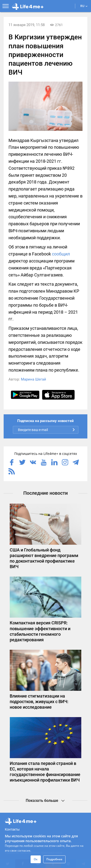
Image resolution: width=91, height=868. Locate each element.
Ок (36, 859)
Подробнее (54, 859)
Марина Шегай (33, 379)
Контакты (12, 829)
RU (84, 6)
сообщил (61, 254)
